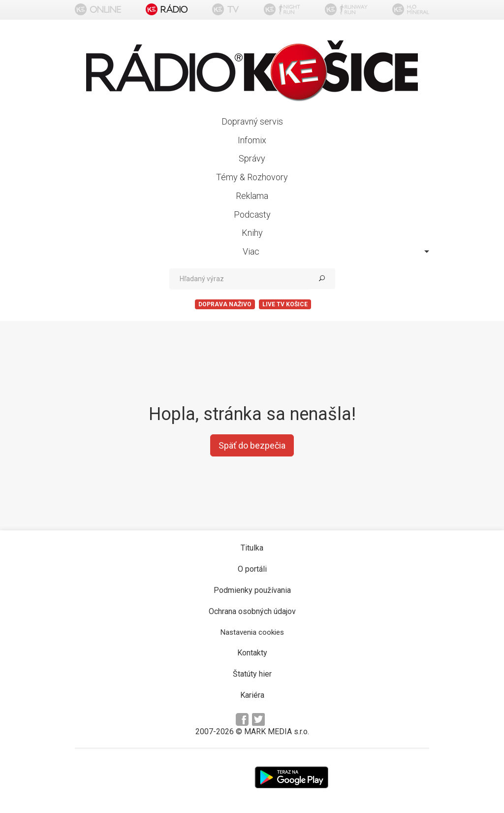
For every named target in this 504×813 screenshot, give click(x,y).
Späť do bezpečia (252, 445)
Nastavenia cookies (252, 632)
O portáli (252, 569)
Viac (336, 251)
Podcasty (252, 214)
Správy (252, 158)
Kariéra (252, 695)
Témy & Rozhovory (252, 177)
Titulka (252, 548)
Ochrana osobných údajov (252, 611)
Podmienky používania (252, 590)
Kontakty (252, 653)
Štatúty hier (252, 674)
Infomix (252, 140)
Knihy (252, 233)
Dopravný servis (252, 121)
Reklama (252, 196)
